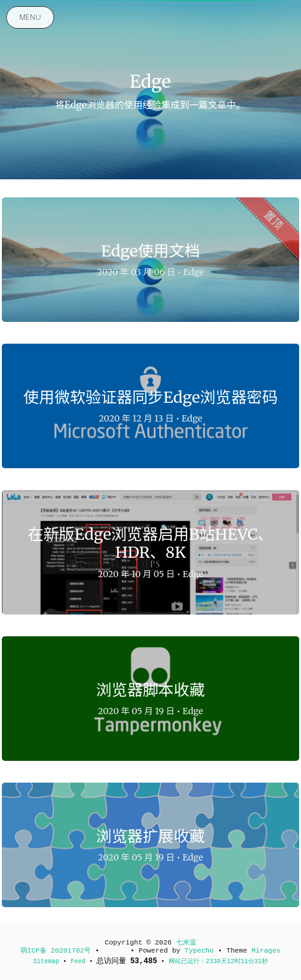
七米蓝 (186, 943)
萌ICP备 (36, 951)
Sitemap (48, 962)
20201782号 (71, 951)
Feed (78, 962)
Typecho (199, 951)
